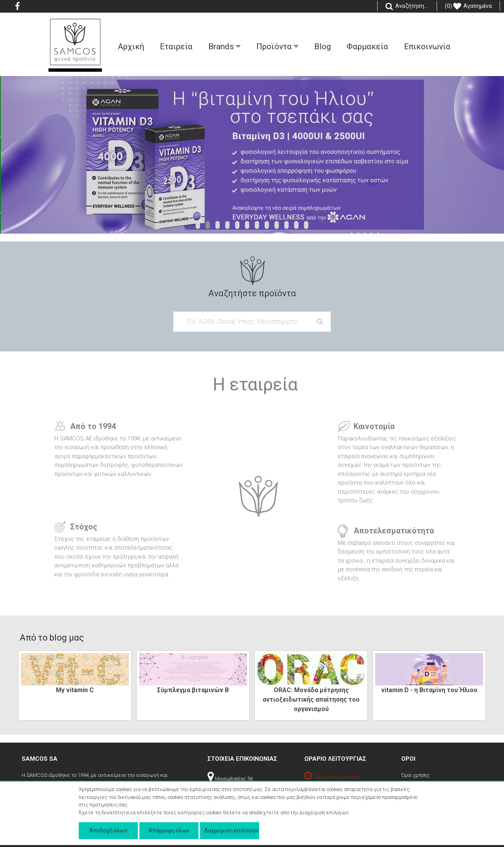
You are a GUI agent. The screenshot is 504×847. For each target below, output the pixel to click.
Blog (322, 46)
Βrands (224, 46)
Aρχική (131, 46)
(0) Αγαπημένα (468, 6)
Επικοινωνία (427, 46)
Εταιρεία (176, 46)
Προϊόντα (277, 46)
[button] (198, 225)
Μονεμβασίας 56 (230, 779)
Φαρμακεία (367, 46)
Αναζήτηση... (407, 6)
